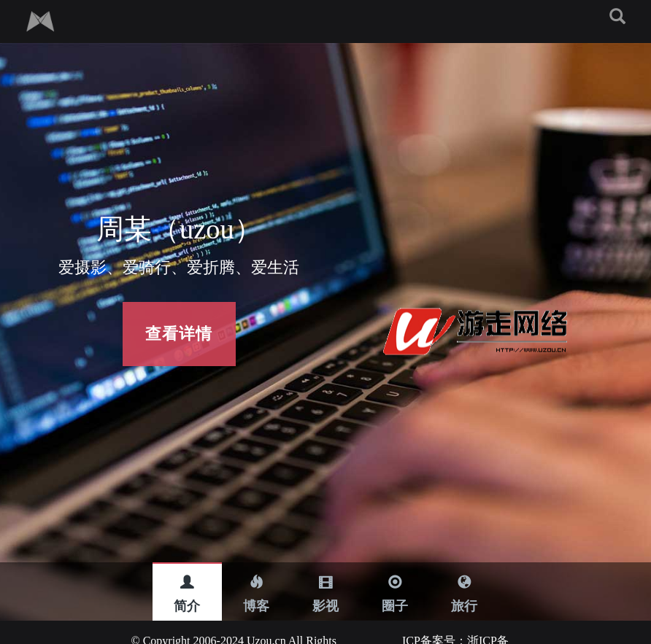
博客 (256, 587)
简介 (187, 587)
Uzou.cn (265, 623)
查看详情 (179, 334)
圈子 (395, 587)
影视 (325, 587)
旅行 (464, 587)
